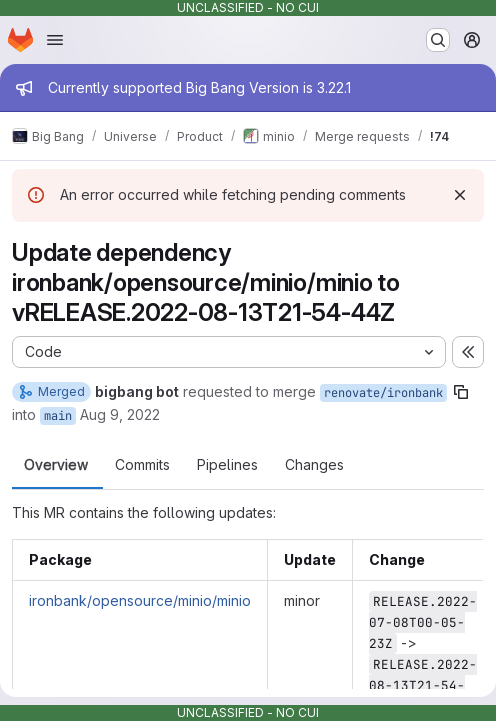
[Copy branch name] (461, 392)
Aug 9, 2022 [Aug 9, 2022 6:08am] (120, 414)
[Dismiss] (460, 195)
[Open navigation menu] (55, 40)
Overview (56, 465)
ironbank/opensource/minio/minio (140, 600)
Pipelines (227, 465)
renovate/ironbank (383, 393)
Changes (314, 465)
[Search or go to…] (438, 40)
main (58, 416)
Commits (142, 465)
